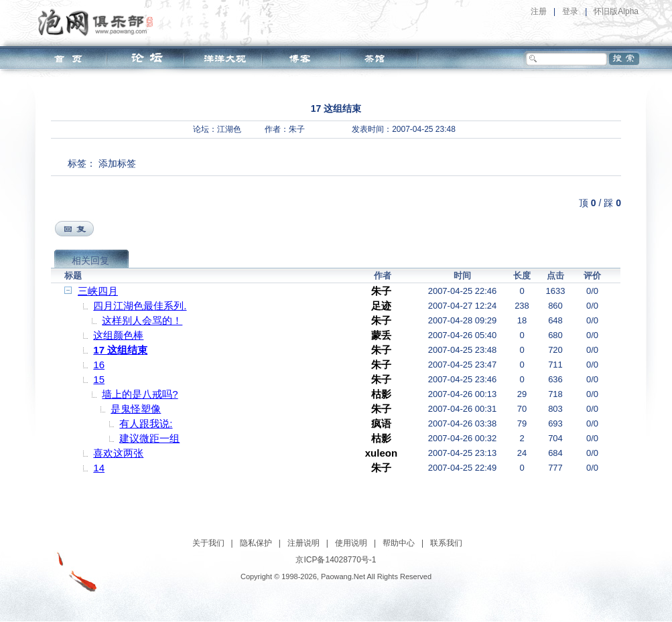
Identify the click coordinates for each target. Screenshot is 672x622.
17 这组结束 (120, 350)
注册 (539, 11)
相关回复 (90, 260)
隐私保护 (256, 543)
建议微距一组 (149, 438)
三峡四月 (98, 291)
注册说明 (304, 543)
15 (99, 379)
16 (99, 365)
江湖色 (229, 129)
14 (99, 468)
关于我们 (208, 543)
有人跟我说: (146, 423)
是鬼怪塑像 (136, 409)
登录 (570, 11)
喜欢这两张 (118, 453)
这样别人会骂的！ (142, 320)
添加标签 (117, 163)
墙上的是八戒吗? (140, 394)
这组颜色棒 (118, 335)
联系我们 (446, 543)
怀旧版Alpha (616, 11)
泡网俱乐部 (99, 22)
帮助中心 (399, 543)
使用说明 (351, 543)
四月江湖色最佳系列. (140, 306)
